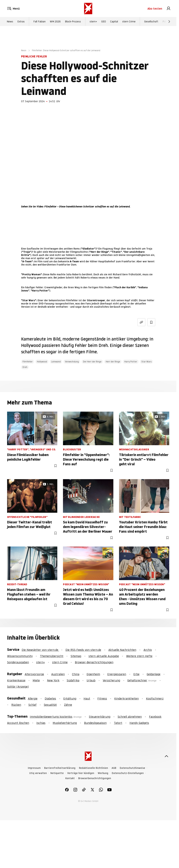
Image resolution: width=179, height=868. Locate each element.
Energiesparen (117, 674)
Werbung (103, 773)
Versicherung (111, 680)
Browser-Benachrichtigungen (94, 662)
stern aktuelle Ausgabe (104, 656)
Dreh (25, 367)
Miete (36, 680)
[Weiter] (169, 22)
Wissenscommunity (20, 656)
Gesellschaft (151, 22)
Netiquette (57, 773)
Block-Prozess (73, 22)
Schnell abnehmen (130, 717)
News (10, 22)
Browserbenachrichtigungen (95, 778)
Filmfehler (28, 362)
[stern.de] (88, 9)
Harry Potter (131, 362)
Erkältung (70, 698)
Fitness (102, 698)
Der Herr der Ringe (92, 362)
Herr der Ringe (113, 362)
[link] (169, 9)
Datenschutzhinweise (132, 768)
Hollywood (42, 362)
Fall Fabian (39, 22)
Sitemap (76, 656)
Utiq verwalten (38, 773)
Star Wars (146, 362)
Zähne (68, 705)
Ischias (41, 723)
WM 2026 (55, 22)
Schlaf (32, 705)
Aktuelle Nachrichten (122, 650)
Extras (21, 22)
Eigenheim (93, 674)
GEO (104, 22)
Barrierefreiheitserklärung (60, 768)
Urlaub (91, 680)
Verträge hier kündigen (81, 773)
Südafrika (73, 680)
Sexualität (50, 705)
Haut (87, 698)
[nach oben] (166, 756)
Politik (166, 22)
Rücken (16, 705)
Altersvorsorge (34, 674)
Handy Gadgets (139, 723)
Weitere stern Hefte (139, 656)
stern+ (93, 22)
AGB (114, 768)
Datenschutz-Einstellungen (128, 773)
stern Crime (129, 22)
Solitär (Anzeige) (18, 687)
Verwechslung (72, 362)
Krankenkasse (16, 680)
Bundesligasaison (95, 723)
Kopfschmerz (155, 698)
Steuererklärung (100, 717)
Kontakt (70, 778)
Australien (58, 674)
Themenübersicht (52, 656)
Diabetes (50, 698)
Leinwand (56, 362)
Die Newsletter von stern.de (40, 650)
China (76, 674)
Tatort (118, 723)
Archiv (148, 650)
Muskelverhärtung (65, 723)
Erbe (136, 674)
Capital (114, 22)
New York (53, 680)
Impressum (34, 768)
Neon (24, 50)
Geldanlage (154, 674)
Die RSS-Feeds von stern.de (83, 650)
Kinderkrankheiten (126, 698)
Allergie (33, 698)
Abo (155, 9)
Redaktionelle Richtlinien (93, 768)
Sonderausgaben (18, 662)
